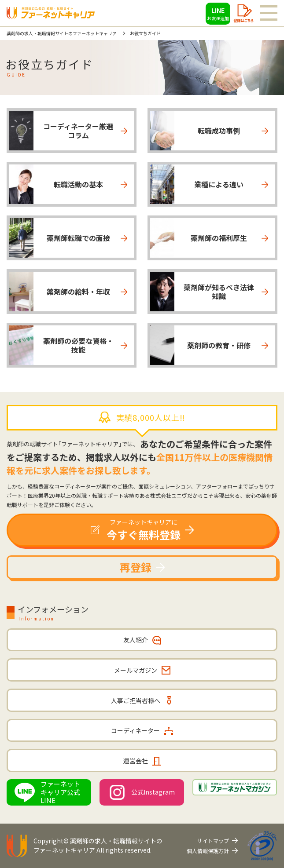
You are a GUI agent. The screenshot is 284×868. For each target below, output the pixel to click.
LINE (218, 14)
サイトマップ (213, 841)
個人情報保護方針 (208, 851)
